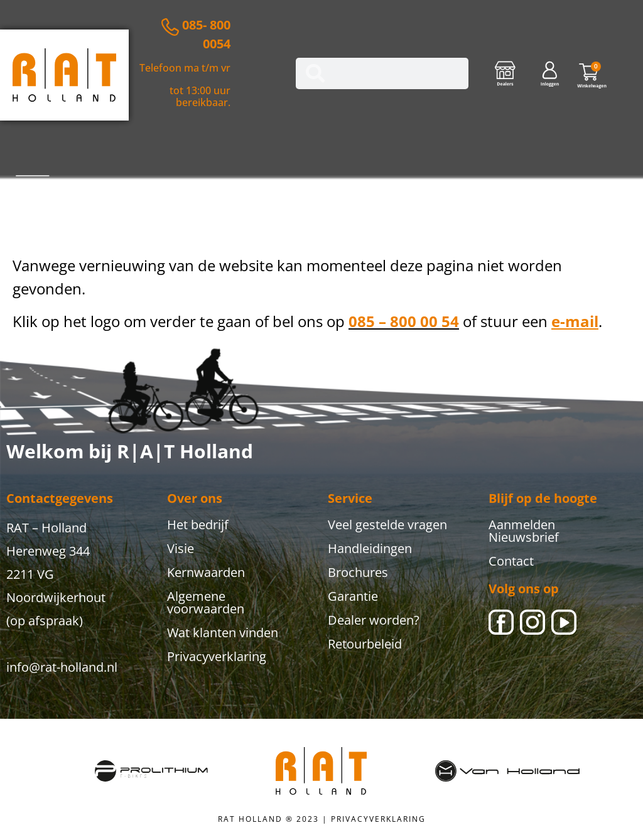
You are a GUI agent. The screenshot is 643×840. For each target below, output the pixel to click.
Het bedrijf (198, 525)
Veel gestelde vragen (387, 525)
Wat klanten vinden (223, 633)
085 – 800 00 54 (404, 321)
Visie (181, 548)
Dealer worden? (374, 620)
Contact (511, 561)
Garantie (353, 596)
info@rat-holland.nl (62, 667)
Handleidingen (370, 548)
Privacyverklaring (217, 656)
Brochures (358, 572)
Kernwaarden (206, 572)
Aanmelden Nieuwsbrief (524, 531)
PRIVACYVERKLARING (378, 819)
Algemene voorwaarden (206, 602)
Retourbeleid (365, 644)
